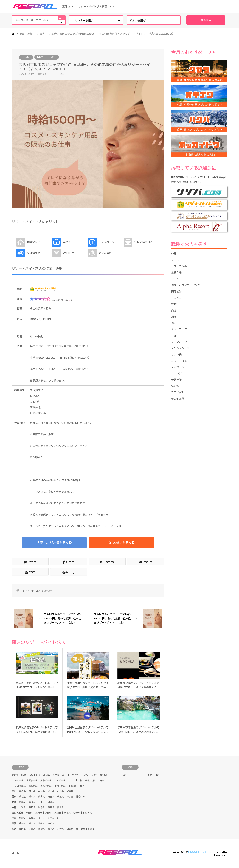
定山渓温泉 (20, 786)
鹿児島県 (81, 829)
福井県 (51, 802)
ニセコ (75, 775)
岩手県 (32, 791)
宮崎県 (70, 829)
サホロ (72, 780)
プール (175, 260)
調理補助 (176, 291)
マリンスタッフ (180, 348)
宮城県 (41, 791)
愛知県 (60, 807)
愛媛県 (41, 823)
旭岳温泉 (33, 786)
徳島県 (22, 823)
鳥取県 (22, 818)
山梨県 (22, 807)
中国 (14, 818)
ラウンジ (176, 373)
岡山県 (41, 818)
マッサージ (178, 367)
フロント (176, 279)
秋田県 (51, 791)
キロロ (66, 775)
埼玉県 (51, 796)
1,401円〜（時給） (47, 57)
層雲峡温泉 (32, 780)
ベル (174, 336)
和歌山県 (87, 813)
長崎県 (41, 829)
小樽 (80, 780)
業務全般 (176, 273)
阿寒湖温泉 (60, 780)
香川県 (32, 823)
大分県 (60, 829)
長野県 (32, 807)
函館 (31, 775)
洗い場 (175, 386)
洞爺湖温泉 (46, 780)
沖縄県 (91, 829)
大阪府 (26, 57)
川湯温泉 (73, 786)
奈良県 (77, 813)
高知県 (51, 823)
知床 (38, 775)
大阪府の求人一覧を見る (54, 543)
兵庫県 (67, 813)
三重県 (29, 813)
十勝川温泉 (60, 786)
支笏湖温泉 (46, 786)
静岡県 (51, 807)
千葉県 (60, 796)
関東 (14, 796)
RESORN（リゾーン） (201, 852)
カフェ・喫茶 (179, 361)
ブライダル (178, 392)
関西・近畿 (17, 813)
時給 (124, 775)
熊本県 (51, 829)
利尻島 (46, 775)
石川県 (41, 802)
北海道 (15, 775)
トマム (85, 775)
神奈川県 (81, 796)
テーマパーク (179, 342)
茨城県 (22, 796)
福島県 (70, 791)
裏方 (174, 323)
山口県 (60, 818)
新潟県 (22, 802)
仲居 (174, 254)
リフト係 (176, 354)
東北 (14, 791)
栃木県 (32, 796)
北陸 (14, 802)
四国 (14, 823)
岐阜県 (41, 807)
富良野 (104, 775)
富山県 (32, 802)
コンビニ (176, 298)
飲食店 (175, 304)
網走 (95, 780)
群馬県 (41, 796)
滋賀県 (39, 813)
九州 (14, 829)
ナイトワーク (179, 329)
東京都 (70, 796)
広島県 (51, 818)
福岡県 (22, 829)
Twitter (13, 853)
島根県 (32, 818)
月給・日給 (154, 775)
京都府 (48, 813)
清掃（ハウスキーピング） (187, 285)
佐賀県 (32, 829)
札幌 (24, 775)
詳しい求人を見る (121, 543)
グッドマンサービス (30, 591)
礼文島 (56, 775)
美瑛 (87, 780)
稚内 (82, 786)
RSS (18, 853)
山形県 (60, 791)
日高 (102, 780)
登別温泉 (19, 780)
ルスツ (94, 775)
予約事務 (176, 380)
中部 (14, 807)
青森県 (22, 791)
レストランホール (182, 266)
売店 (174, 310)
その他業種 (47, 591)
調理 (174, 317)
